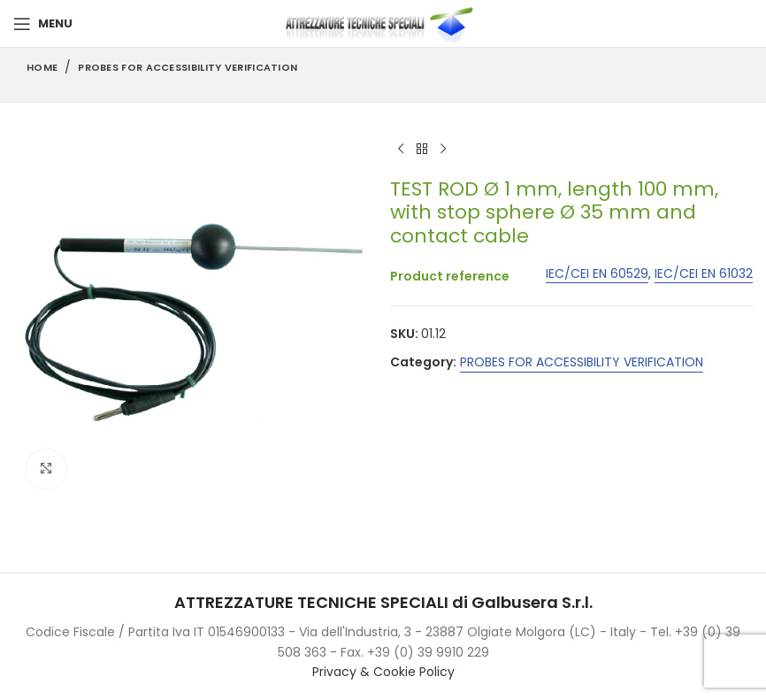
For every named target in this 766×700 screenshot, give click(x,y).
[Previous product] (401, 150)
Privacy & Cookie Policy (383, 672)
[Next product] (443, 150)
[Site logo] (383, 23)
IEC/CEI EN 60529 (597, 274)
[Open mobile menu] (43, 24)
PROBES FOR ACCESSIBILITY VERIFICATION (188, 67)
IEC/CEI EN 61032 (704, 274)
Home (42, 67)
